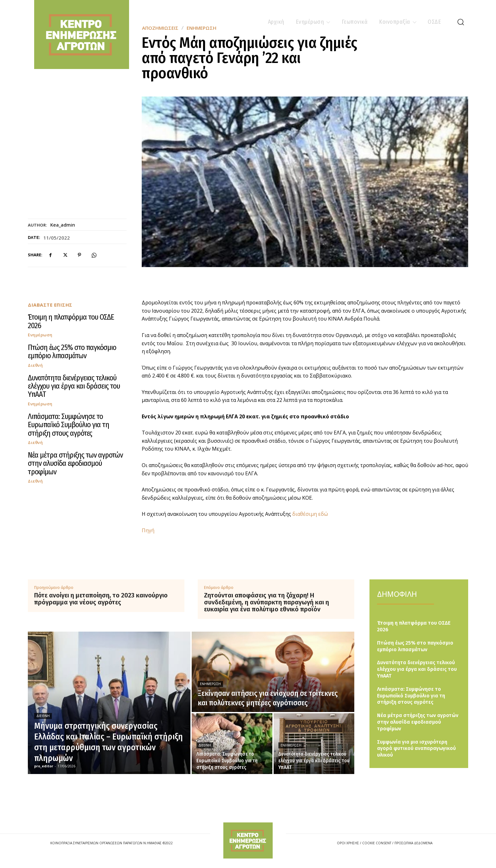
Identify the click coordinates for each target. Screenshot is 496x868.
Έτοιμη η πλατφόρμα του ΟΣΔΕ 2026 (71, 321)
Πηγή (148, 530)
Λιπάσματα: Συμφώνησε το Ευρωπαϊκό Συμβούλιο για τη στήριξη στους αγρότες (68, 425)
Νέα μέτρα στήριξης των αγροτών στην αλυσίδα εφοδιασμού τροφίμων (75, 463)
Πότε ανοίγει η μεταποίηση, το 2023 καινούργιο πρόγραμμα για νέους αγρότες (101, 599)
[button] (461, 22)
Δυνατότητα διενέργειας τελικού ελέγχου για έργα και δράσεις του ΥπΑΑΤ (74, 386)
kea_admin (63, 225)
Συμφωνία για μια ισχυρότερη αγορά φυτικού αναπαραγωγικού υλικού (416, 749)
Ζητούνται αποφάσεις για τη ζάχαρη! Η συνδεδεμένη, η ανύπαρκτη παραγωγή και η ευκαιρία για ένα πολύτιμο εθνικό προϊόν (267, 602)
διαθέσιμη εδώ (310, 514)
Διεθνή (35, 365)
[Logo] (248, 840)
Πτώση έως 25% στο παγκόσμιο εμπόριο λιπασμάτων (72, 352)
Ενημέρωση (40, 335)
